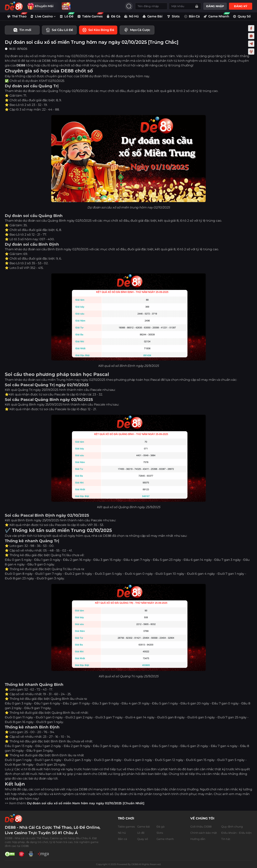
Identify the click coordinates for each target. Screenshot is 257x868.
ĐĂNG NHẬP (215, 6)
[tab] (22, 30)
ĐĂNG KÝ (240, 6)
